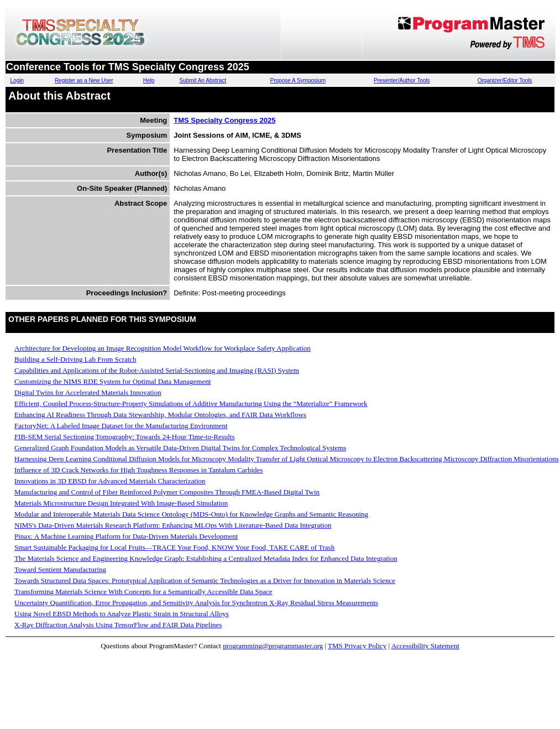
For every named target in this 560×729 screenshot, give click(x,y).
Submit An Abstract (203, 80)
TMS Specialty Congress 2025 (224, 120)
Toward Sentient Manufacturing (60, 569)
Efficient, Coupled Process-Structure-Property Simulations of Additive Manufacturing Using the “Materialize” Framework (191, 403)
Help (149, 80)
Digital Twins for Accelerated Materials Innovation (88, 392)
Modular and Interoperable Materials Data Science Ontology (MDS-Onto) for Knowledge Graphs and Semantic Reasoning (191, 514)
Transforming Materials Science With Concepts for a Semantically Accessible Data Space (143, 592)
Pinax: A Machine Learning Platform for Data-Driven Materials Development (126, 536)
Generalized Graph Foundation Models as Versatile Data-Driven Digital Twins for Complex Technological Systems (180, 448)
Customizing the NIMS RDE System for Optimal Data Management (112, 381)
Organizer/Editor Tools (505, 80)
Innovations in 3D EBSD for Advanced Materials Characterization (110, 481)
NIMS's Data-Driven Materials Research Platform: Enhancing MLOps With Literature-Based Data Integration (173, 525)
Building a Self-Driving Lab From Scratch (75, 359)
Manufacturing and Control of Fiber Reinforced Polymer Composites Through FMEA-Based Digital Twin (167, 492)
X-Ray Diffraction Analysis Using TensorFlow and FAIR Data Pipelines (118, 625)
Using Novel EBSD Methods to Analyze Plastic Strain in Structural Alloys (122, 614)
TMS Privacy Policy (357, 646)
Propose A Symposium (298, 80)
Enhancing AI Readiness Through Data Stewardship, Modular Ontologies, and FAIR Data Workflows (160, 415)
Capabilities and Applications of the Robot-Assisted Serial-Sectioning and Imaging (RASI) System (157, 370)
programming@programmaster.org (273, 646)
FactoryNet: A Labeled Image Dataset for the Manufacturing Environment (121, 426)
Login (17, 80)
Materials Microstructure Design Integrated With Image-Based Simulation (121, 503)
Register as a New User (84, 80)
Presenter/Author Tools (402, 80)
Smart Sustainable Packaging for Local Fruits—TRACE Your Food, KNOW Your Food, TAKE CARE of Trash (174, 547)
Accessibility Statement (425, 646)
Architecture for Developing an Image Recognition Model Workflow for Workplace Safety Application (163, 348)
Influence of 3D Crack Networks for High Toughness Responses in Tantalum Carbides (138, 470)
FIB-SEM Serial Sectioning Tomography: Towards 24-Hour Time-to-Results (125, 437)
